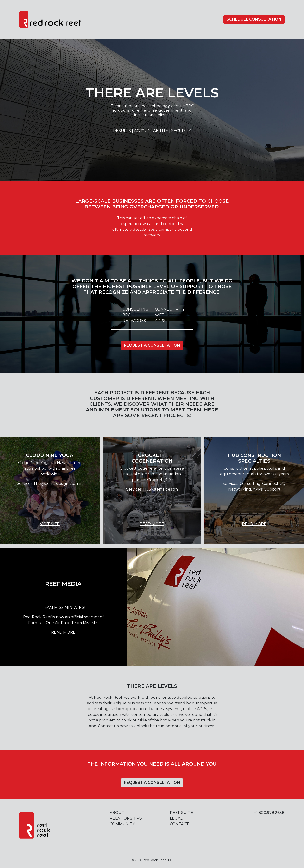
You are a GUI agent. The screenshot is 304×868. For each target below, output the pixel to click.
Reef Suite (181, 813)
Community (122, 824)
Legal (176, 818)
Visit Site (50, 524)
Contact (179, 824)
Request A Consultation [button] (152, 345)
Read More (152, 524)
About (117, 813)
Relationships (126, 818)
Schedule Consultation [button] (254, 19)
